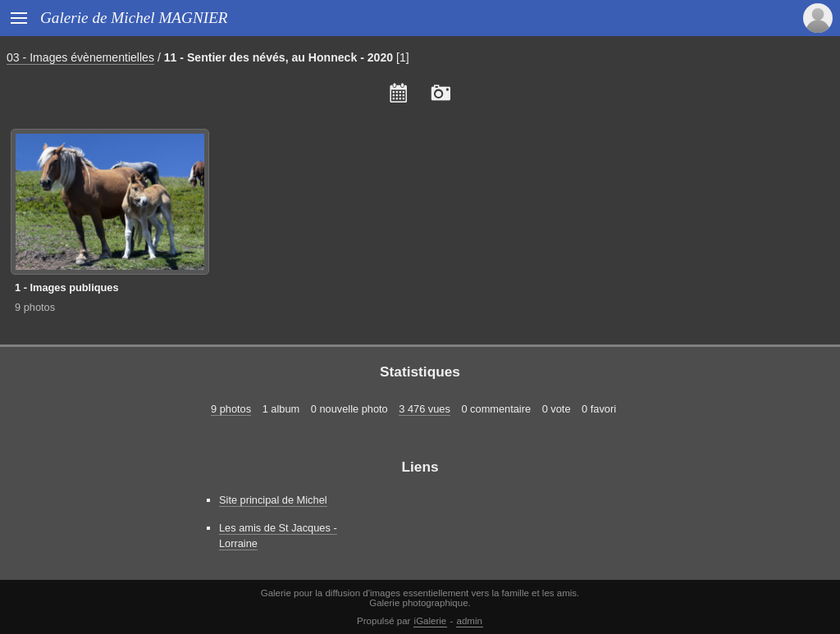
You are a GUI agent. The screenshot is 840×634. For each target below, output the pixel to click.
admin (470, 621)
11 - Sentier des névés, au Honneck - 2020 (278, 57)
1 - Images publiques (67, 287)
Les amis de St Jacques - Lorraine (278, 536)
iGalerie (431, 621)
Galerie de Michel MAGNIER (134, 18)
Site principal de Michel (273, 500)
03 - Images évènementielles (80, 57)
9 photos (35, 307)
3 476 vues (425, 409)
